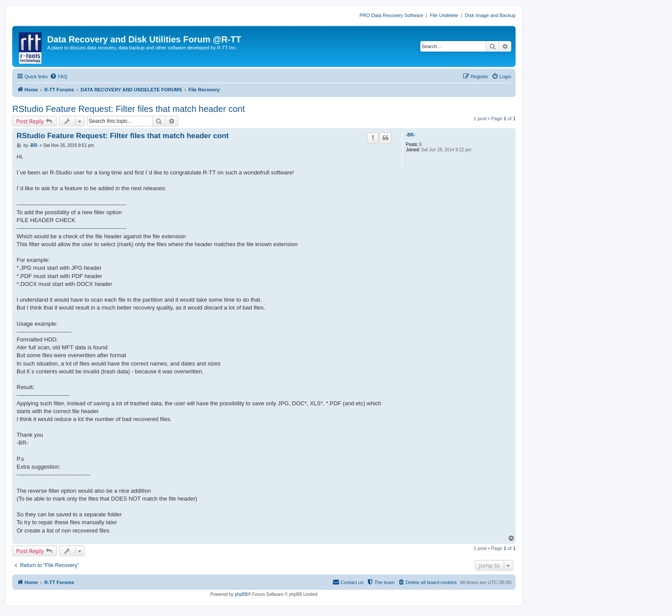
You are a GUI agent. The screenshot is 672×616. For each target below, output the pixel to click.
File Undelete (444, 15)
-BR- (410, 135)
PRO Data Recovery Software (391, 15)
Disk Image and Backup (490, 15)
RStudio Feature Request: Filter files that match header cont (129, 109)
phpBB (241, 594)
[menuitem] (59, 77)
